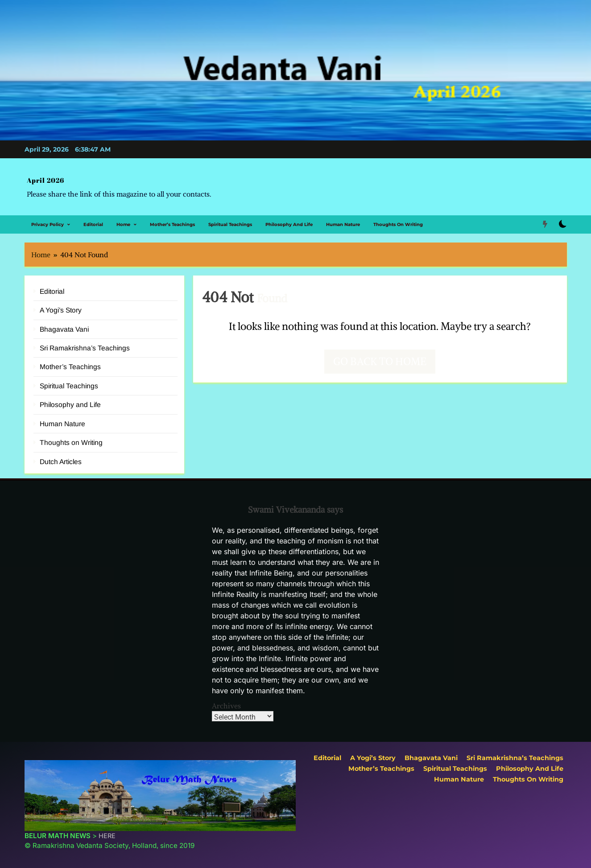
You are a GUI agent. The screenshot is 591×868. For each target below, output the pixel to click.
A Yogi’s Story (61, 305)
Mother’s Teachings (172, 220)
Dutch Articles (61, 457)
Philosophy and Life (289, 220)
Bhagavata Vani (64, 324)
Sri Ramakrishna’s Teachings (85, 343)
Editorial (93, 220)
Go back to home (380, 356)
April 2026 (42, 178)
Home (123, 220)
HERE (107, 830)
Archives (226, 701)
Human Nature (343, 220)
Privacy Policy (48, 220)
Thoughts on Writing (398, 220)
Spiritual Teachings (230, 220)
